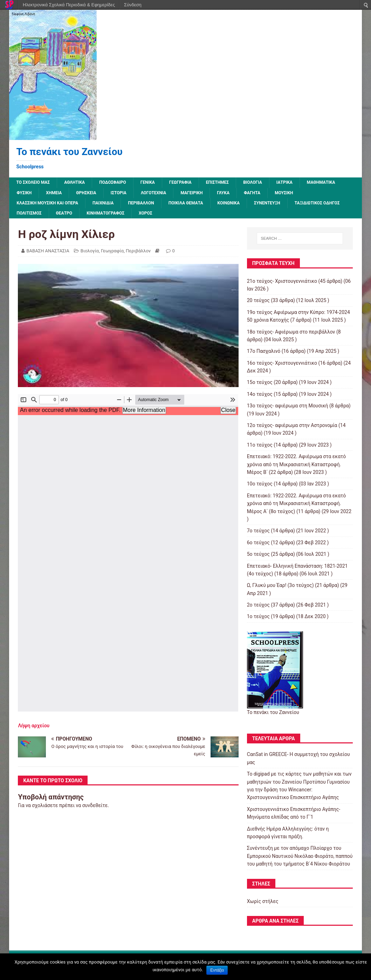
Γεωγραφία (180, 182)
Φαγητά (252, 193)
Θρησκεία (86, 193)
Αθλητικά (74, 182)
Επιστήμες (218, 182)
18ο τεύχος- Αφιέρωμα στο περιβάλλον (291, 332)
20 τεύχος (258, 300)
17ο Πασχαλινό (264, 351)
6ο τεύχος (258, 542)
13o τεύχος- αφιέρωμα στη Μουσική (288, 406)
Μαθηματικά (321, 182)
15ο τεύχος (260, 382)
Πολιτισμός (29, 213)
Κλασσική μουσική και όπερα (47, 203)
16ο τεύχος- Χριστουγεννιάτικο (282, 363)
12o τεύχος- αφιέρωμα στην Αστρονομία (292, 425)
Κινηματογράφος (105, 213)
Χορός (145, 213)
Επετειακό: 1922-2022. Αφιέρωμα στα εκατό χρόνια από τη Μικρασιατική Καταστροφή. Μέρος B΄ (297, 464)
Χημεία (54, 193)
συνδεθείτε (95, 805)
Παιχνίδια (103, 203)
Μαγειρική (191, 193)
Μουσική (284, 193)
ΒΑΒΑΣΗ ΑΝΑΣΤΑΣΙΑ (48, 251)
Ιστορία (119, 193)
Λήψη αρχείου (34, 726)
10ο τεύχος (260, 484)
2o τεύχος (258, 605)
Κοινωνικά (229, 203)
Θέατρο (64, 213)
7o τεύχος (258, 531)
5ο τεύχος (258, 554)
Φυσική (24, 193)
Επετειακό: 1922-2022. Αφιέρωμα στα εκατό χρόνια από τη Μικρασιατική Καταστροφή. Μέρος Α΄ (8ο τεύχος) (297, 503)
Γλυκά (223, 193)
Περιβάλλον (141, 203)
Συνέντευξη (267, 203)
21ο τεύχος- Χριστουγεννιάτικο (282, 281)
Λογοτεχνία (153, 193)
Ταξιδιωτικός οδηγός (317, 203)
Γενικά (148, 182)
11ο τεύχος (260, 445)
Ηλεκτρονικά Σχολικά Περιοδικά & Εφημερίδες (69, 5)
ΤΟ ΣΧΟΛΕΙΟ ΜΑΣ (33, 182)
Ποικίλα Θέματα (186, 203)
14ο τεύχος (260, 394)
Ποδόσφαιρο (113, 182)
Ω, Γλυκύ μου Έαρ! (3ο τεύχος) (280, 585)
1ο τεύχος (258, 616)
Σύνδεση (133, 5)
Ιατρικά (284, 182)
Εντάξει (217, 970)
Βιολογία (253, 182)
